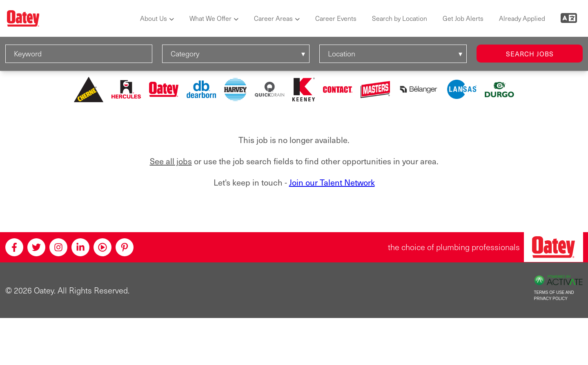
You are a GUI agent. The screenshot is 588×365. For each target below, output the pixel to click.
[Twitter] (36, 247)
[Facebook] (14, 247)
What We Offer (210, 18)
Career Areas (273, 18)
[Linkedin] (80, 247)
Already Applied (522, 18)
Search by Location (400, 18)
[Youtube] (102, 247)
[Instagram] (58, 247)
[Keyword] (79, 54)
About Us (154, 18)
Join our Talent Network (332, 182)
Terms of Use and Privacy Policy (554, 296)
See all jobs (171, 161)
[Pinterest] (125, 247)
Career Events (336, 18)
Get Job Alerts (463, 18)
